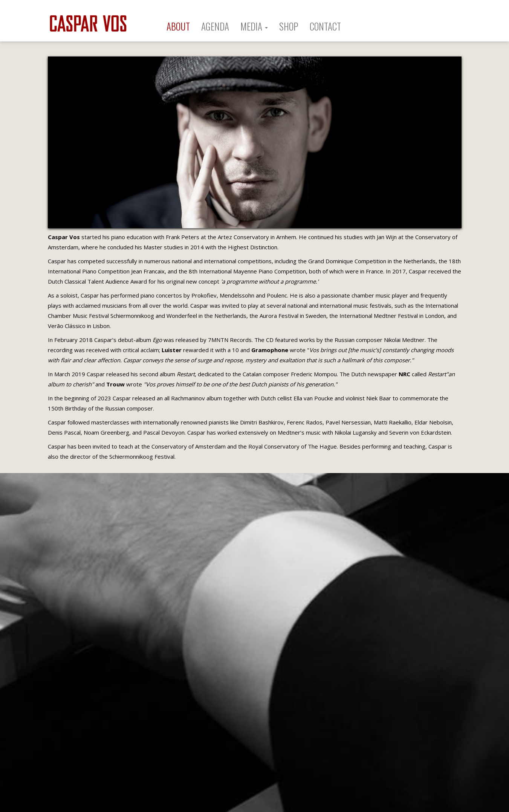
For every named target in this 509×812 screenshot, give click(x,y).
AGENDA (215, 26)
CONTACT (325, 26)
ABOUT (178, 26)
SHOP (289, 26)
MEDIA (254, 26)
